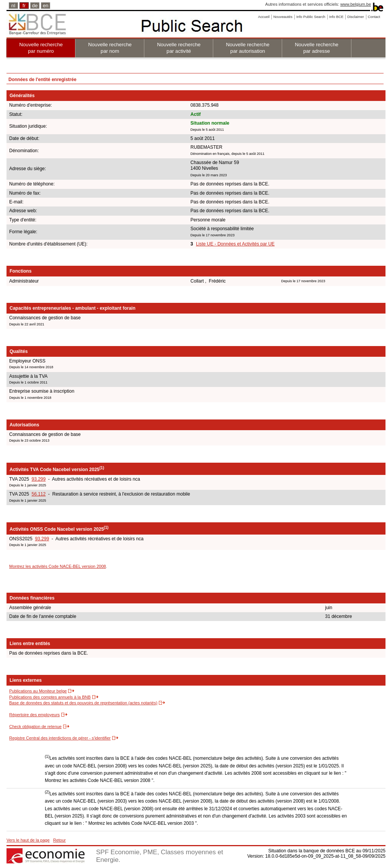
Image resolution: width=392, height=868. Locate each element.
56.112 (38, 494)
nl (13, 6)
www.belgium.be (356, 4)
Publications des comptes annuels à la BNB (50, 697)
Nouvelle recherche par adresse (317, 48)
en (46, 6)
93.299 (38, 479)
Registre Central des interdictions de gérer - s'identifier (60, 738)
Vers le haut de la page (28, 840)
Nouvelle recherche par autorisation (248, 48)
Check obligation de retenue (35, 727)
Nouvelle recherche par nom (110, 48)
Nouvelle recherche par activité (179, 48)
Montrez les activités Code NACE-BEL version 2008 (58, 566)
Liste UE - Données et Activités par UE (235, 244)
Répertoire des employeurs (34, 715)
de (35, 6)
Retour (60, 840)
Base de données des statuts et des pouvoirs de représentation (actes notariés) (83, 703)
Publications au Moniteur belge (38, 691)
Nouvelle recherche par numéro (41, 48)
